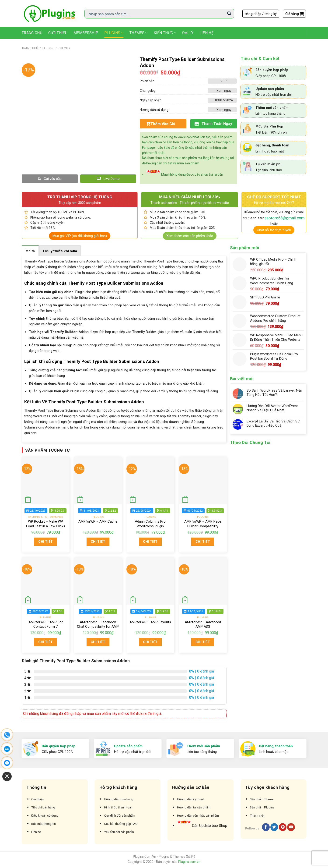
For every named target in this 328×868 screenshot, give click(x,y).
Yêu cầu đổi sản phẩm (119, 832)
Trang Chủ (32, 33)
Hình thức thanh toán (118, 807)
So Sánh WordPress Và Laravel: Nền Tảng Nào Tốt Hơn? (274, 393)
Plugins (114, 33)
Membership (86, 33)
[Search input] (156, 14)
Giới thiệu (58, 33)
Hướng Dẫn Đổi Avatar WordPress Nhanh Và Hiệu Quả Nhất (273, 408)
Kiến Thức (165, 33)
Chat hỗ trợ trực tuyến (274, 230)
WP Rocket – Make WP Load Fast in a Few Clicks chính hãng (46, 526)
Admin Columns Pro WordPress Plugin (150, 524)
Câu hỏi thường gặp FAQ (121, 824)
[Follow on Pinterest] (283, 827)
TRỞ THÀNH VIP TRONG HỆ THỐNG (80, 197)
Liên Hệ (206, 33)
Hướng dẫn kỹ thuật (190, 799)
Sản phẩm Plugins (262, 807)
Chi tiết (45, 542)
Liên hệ (36, 832)
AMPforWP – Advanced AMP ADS (203, 624)
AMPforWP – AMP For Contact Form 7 (46, 624)
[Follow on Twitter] (274, 827)
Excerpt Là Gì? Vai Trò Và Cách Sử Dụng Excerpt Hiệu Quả (273, 423)
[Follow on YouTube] (291, 827)
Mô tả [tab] (30, 251)
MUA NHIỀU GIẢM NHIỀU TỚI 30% (190, 197)
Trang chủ (30, 48)
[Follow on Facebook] (266, 827)
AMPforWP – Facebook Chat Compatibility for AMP (98, 624)
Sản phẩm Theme (262, 799)
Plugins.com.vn (189, 862)
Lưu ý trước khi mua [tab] (60, 251)
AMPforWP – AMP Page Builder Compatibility (203, 524)
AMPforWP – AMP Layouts (150, 622)
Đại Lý (188, 33)
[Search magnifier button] (229, 14)
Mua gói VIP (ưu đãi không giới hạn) (80, 236)
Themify (64, 48)
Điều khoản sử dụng (45, 815)
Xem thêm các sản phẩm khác (190, 236)
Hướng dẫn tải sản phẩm (194, 807)
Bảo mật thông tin (44, 824)
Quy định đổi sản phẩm (120, 815)
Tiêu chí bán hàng (43, 807)
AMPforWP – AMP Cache (98, 521)
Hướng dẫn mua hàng (119, 799)
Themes (138, 33)
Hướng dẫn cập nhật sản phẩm (198, 815)
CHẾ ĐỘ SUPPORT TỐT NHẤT (274, 197)
